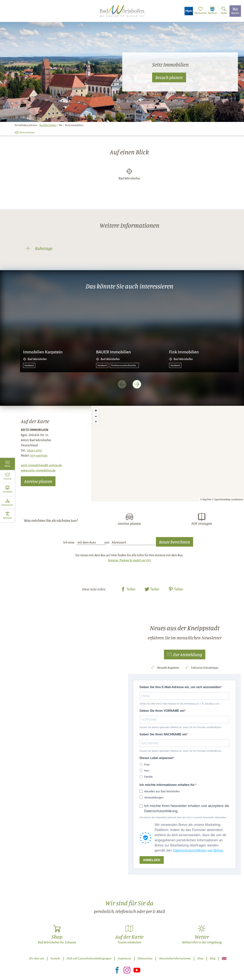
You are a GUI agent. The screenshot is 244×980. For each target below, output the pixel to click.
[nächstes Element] (137, 384)
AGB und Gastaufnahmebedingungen (89, 958)
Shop (200, 958)
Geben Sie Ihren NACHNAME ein (163, 734)
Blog (213, 958)
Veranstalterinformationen (175, 958)
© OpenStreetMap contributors (228, 500)
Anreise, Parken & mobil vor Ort (129, 560)
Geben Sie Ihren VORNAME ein (162, 711)
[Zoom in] (96, 411)
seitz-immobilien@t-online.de (41, 465)
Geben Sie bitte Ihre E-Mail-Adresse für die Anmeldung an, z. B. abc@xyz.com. (180, 704)
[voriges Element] (122, 384)
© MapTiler (206, 500)
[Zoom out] (96, 416)
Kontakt (55, 958)
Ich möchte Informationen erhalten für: (167, 785)
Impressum (124, 958)
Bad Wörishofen (48, 125)
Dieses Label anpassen (156, 758)
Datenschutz (145, 958)
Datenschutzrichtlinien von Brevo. (198, 850)
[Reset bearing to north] (96, 422)
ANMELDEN (152, 860)
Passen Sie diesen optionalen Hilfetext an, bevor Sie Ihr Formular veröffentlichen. (181, 727)
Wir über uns (37, 958)
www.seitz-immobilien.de (38, 471)
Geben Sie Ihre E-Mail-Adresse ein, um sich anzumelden (180, 687)
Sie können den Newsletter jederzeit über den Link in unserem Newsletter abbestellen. (183, 817)
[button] (185, 655)
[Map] (168, 454)
